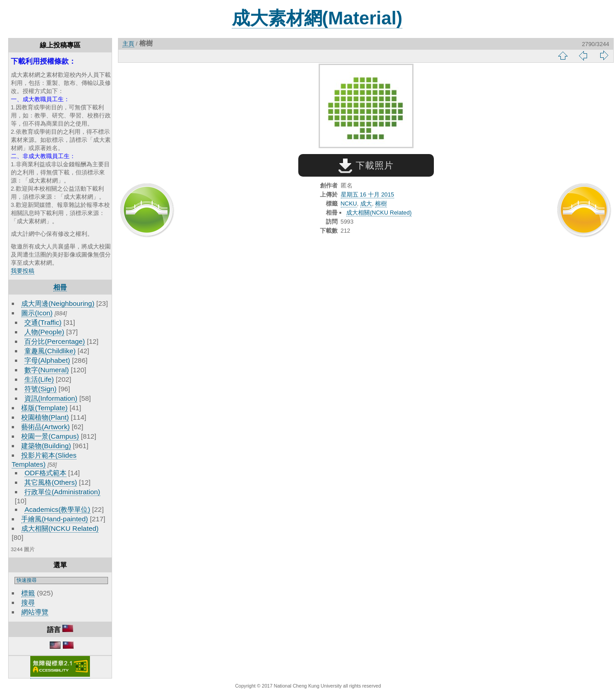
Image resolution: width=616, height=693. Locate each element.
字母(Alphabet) (47, 360)
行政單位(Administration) (62, 492)
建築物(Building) (46, 446)
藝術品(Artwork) (45, 427)
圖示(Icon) (37, 313)
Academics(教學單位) (57, 509)
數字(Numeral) (47, 370)
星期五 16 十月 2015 (367, 194)
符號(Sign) (40, 389)
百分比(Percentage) (55, 341)
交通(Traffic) (43, 322)
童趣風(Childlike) (50, 351)
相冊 (60, 287)
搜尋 (28, 602)
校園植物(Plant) (45, 417)
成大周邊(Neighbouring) (58, 303)
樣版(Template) (45, 408)
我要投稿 (23, 271)
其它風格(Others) (51, 482)
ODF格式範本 (45, 473)
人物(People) (44, 332)
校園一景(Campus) (50, 436)
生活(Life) (39, 379)
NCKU (349, 204)
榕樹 (381, 204)
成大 (366, 204)
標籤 (28, 593)
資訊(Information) (51, 398)
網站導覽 (35, 612)
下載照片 (366, 165)
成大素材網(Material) (317, 18)
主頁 (128, 44)
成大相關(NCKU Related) (60, 528)
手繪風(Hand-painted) (54, 519)
